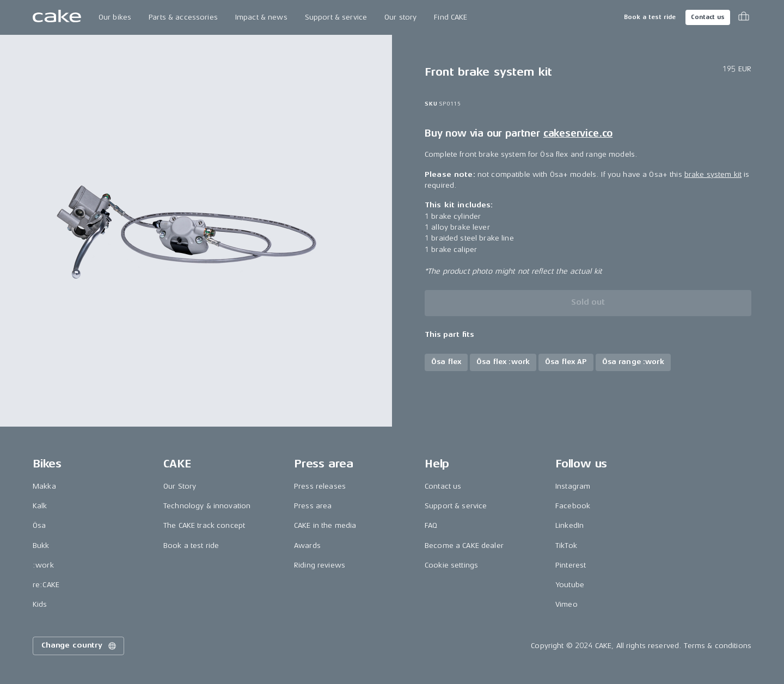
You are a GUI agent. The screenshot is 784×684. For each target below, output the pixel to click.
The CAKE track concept (204, 525)
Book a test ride (650, 17)
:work (43, 565)
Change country (79, 646)
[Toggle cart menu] (744, 17)
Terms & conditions (718, 646)
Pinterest (571, 565)
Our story (400, 17)
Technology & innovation (207, 506)
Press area (313, 506)
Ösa (39, 525)
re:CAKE (46, 585)
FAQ (431, 525)
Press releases (320, 486)
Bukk (41, 546)
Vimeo (566, 604)
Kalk (40, 506)
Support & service (336, 17)
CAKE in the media (325, 525)
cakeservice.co (578, 133)
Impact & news (261, 17)
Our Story (180, 486)
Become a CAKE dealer (464, 546)
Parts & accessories (183, 17)
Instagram (573, 486)
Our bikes (115, 17)
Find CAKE (451, 17)
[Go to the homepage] (57, 17)
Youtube (570, 585)
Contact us (708, 17)
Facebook (573, 506)
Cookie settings (451, 565)
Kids (40, 604)
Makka (44, 486)
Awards (307, 546)
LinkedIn (569, 525)
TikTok (566, 546)
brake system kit (713, 174)
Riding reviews (320, 565)
